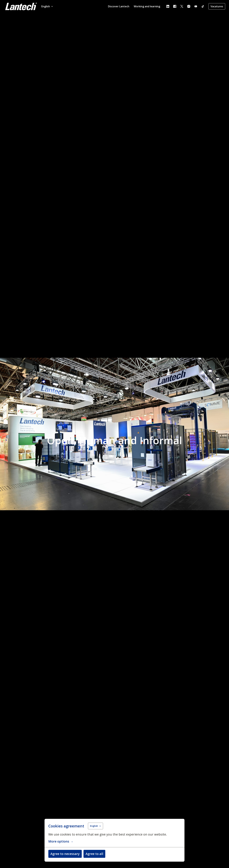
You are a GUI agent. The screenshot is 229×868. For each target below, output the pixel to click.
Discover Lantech (119, 6)
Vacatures (217, 6)
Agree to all (94, 854)
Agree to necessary (65, 854)
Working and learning (147, 6)
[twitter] (182, 6)
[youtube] (196, 6)
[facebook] (175, 6)
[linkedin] (168, 6)
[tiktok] (203, 6)
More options (61, 841)
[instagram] (189, 6)
